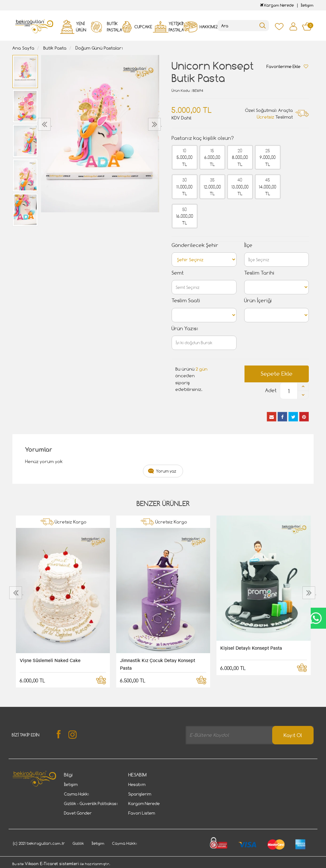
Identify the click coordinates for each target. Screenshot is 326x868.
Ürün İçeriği (258, 301)
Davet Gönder (78, 813)
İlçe (248, 245)
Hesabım (137, 784)
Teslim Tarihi (259, 273)
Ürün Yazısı (185, 328)
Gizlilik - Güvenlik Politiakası (91, 803)
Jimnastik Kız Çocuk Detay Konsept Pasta (158, 664)
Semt (178, 273)
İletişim (307, 5)
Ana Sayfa (23, 48)
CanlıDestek (316, 618)
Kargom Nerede (277, 5)
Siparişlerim (140, 794)
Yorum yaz (166, 471)
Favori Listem (142, 813)
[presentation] (45, 124)
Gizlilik (78, 843)
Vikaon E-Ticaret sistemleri (52, 864)
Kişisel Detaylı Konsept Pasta (251, 648)
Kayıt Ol (293, 735)
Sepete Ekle (277, 374)
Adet (271, 390)
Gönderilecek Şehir (195, 245)
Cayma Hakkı (77, 794)
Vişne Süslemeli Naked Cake (50, 660)
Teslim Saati (186, 301)
